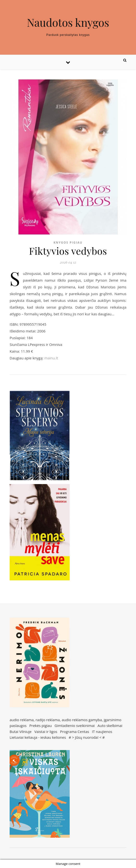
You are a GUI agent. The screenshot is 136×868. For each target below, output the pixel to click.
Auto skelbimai (110, 725)
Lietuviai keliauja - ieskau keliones (38, 737)
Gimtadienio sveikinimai (75, 725)
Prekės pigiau (40, 725)
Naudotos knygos (68, 22)
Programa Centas (75, 732)
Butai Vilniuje (21, 732)
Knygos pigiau (68, 243)
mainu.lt (51, 358)
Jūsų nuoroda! (87, 737)
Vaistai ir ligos (46, 732)
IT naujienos (102, 732)
